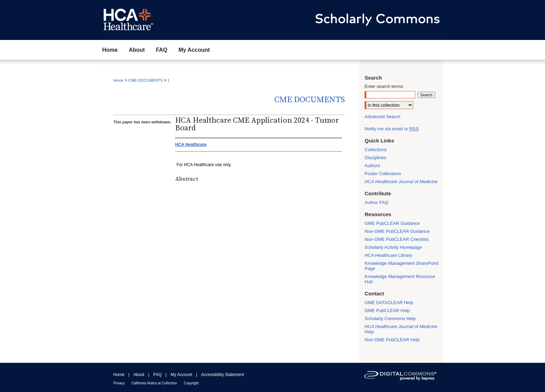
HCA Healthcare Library (388, 255)
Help (401, 329)
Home (118, 80)
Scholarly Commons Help (390, 318)
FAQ (157, 375)
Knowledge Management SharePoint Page (401, 266)
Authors (372, 166)
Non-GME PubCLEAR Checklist (397, 239)
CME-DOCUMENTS (145, 80)
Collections (376, 150)
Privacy (119, 383)
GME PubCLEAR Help (387, 311)
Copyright (191, 383)
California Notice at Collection (154, 383)
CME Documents (310, 100)
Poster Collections (383, 174)
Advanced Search (383, 117)
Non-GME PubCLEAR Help (392, 340)
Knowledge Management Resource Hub (400, 279)
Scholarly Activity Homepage (393, 247)
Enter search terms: (384, 86)
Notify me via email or (392, 129)
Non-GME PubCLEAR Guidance (397, 231)
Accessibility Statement (223, 375)
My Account (181, 375)
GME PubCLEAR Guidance (392, 223)
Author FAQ (376, 202)
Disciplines (375, 158)
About (139, 375)
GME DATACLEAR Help (389, 303)
